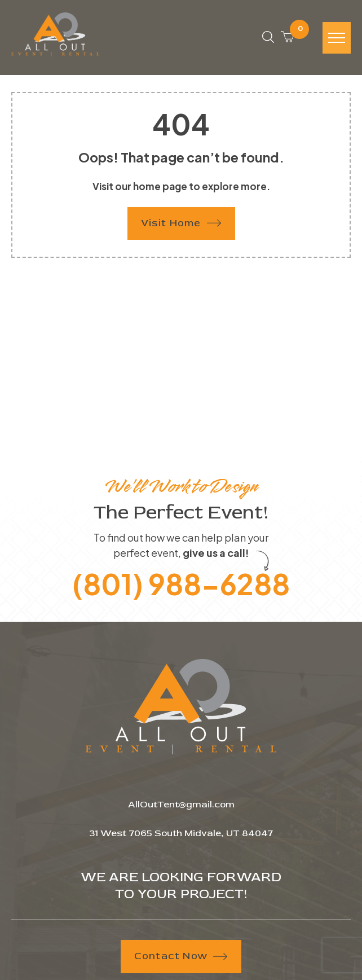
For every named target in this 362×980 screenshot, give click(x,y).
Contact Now (181, 956)
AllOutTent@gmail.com (181, 804)
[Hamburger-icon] (337, 38)
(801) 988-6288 (181, 584)
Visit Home (181, 223)
